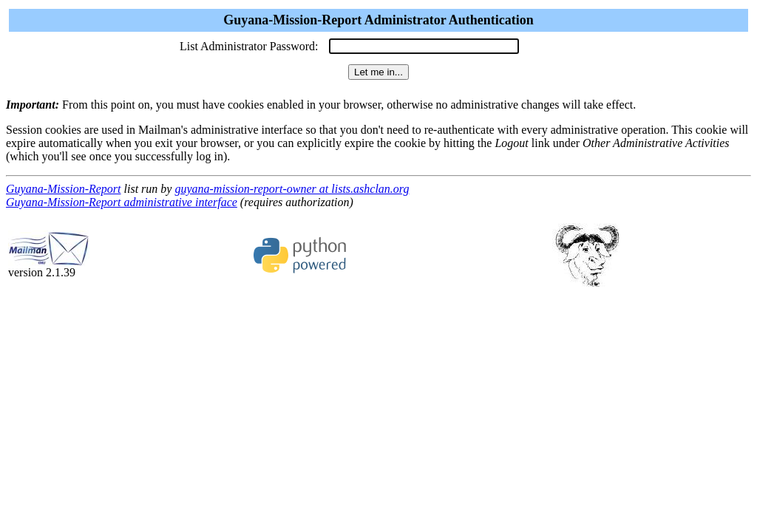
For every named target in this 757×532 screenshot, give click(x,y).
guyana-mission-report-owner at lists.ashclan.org (292, 189)
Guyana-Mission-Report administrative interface (122, 202)
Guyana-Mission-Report (64, 189)
